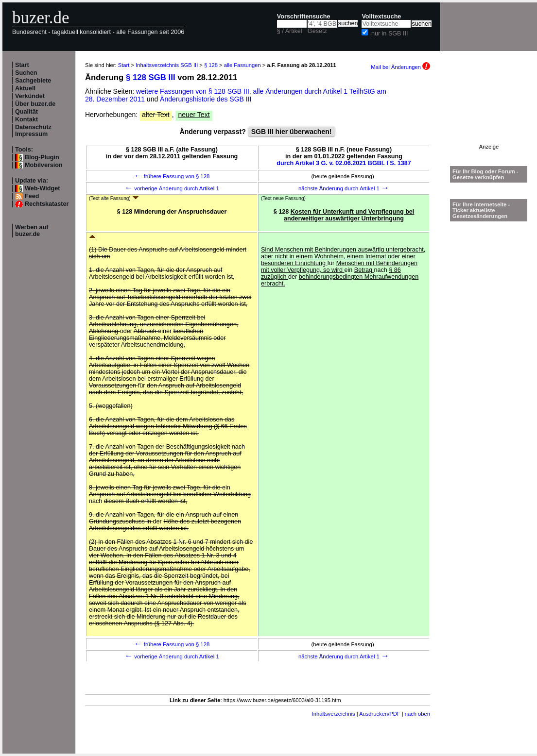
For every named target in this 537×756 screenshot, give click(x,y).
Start (22, 65)
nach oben (417, 714)
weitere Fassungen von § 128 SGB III (193, 91)
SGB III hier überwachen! (292, 132)
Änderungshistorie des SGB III (206, 99)
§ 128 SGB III (151, 77)
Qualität (26, 112)
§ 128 (211, 65)
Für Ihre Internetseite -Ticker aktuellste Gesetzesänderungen (481, 210)
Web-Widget (42, 188)
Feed (32, 196)
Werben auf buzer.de (32, 231)
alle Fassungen (243, 65)
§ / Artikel (290, 31)
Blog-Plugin (42, 157)
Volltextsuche (381, 17)
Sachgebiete (33, 81)
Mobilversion (44, 165)
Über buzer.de (35, 104)
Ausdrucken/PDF (380, 714)
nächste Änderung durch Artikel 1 (344, 188)
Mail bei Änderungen (400, 67)
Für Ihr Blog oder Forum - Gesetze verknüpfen (485, 174)
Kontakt (26, 119)
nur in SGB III (390, 34)
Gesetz (317, 31)
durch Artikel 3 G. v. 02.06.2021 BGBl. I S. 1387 (344, 163)
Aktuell (25, 88)
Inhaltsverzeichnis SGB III (167, 65)
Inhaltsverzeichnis (334, 714)
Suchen (26, 73)
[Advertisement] (489, 113)
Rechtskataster (47, 204)
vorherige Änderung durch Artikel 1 (172, 188)
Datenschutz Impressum (33, 131)
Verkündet (30, 96)
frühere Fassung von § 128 (172, 176)
